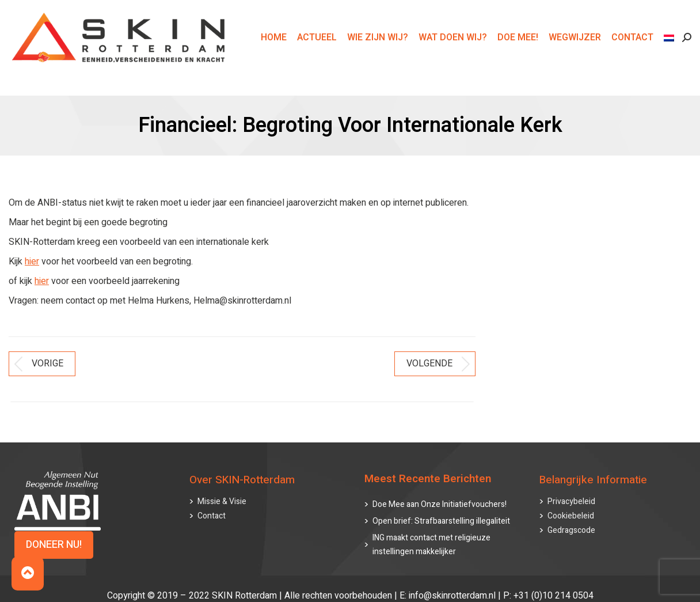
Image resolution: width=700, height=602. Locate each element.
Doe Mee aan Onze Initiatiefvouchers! (440, 493)
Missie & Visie (222, 491)
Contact (212, 505)
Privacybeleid (571, 491)
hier (32, 262)
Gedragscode (571, 519)
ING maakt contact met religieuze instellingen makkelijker (431, 534)
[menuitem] (670, 58)
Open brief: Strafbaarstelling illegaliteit (441, 510)
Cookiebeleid (571, 505)
